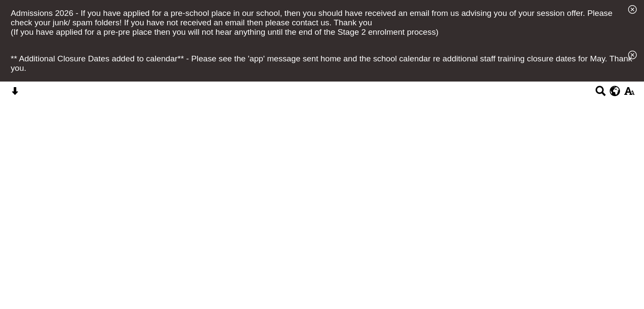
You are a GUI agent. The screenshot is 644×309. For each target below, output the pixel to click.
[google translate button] (615, 91)
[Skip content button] (15, 94)
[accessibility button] (629, 94)
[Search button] (601, 94)
